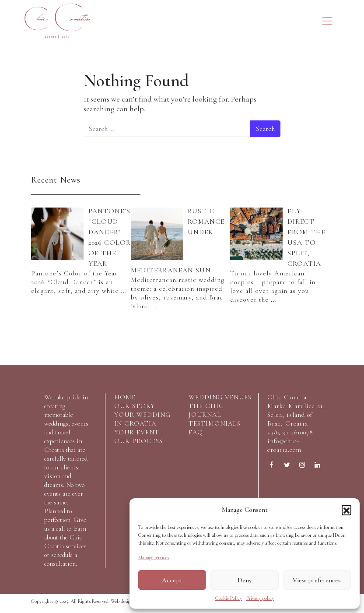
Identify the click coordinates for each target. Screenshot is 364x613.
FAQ (196, 432)
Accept (172, 580)
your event (137, 432)
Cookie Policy (229, 598)
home (125, 397)
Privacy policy (260, 598)
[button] (346, 510)
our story (135, 406)
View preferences (317, 580)
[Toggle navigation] (327, 21)
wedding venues (220, 397)
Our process (138, 441)
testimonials (215, 423)
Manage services (154, 557)
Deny (245, 580)
